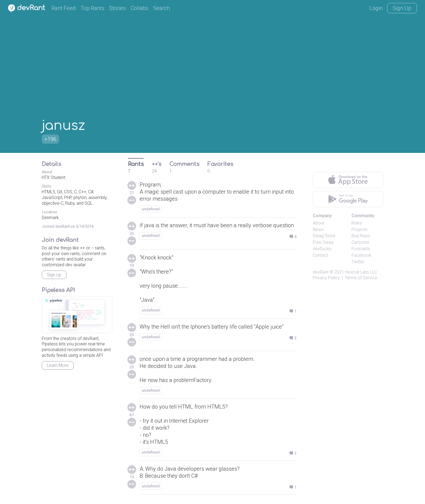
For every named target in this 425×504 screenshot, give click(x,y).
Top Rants (92, 8)
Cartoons (360, 242)
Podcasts (361, 249)
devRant (321, 272)
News (318, 229)
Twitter (358, 262)
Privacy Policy (326, 278)
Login (376, 8)
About (318, 223)
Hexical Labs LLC (361, 272)
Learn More (58, 365)
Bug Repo (361, 236)
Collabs (139, 8)
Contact (320, 255)
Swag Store (324, 236)
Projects (360, 229)
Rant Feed (64, 8)
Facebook (361, 255)
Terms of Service (361, 278)
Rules (357, 223)
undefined (151, 209)
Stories (117, 8)
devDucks (322, 249)
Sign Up (402, 8)
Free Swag (323, 242)
